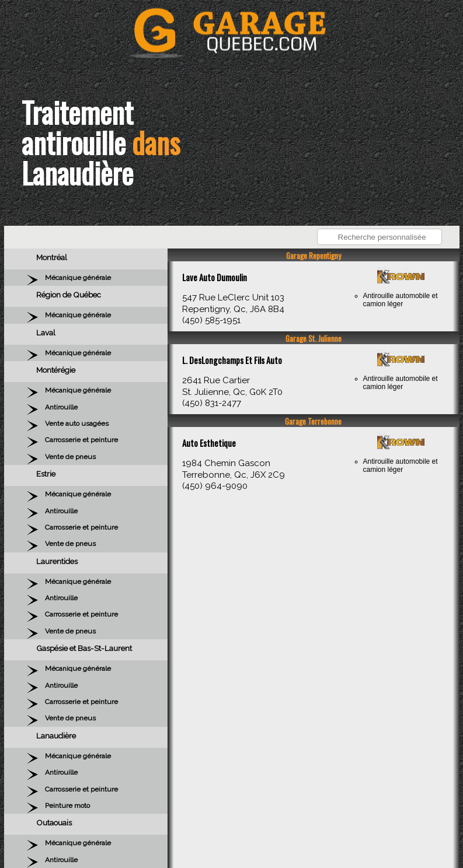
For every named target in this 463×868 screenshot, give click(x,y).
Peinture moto (67, 806)
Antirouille (61, 407)
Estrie (46, 474)
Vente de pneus (70, 457)
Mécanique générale (78, 278)
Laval (46, 332)
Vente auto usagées (77, 423)
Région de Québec (69, 295)
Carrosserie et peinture (81, 440)
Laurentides (57, 561)
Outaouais (54, 822)
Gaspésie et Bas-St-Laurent (84, 648)
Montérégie (56, 370)
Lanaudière (56, 736)
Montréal (52, 257)
